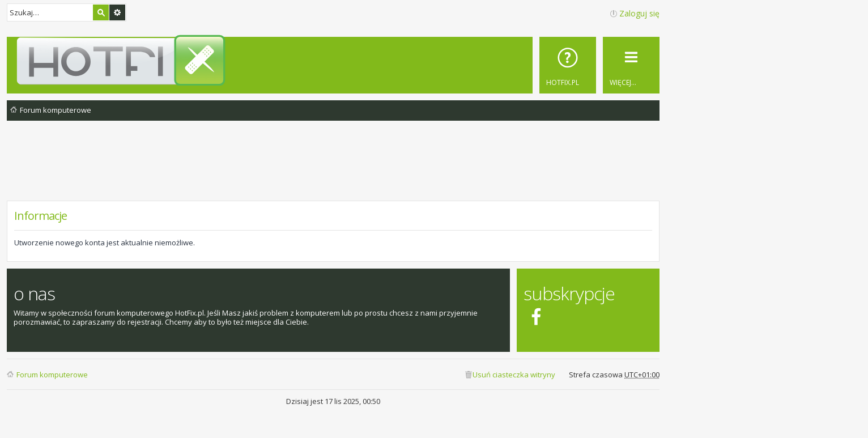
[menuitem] (568, 65)
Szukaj (101, 12)
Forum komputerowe (52, 375)
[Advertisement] (333, 169)
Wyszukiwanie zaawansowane (117, 12)
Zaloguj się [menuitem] (639, 13)
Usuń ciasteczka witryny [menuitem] (514, 375)
